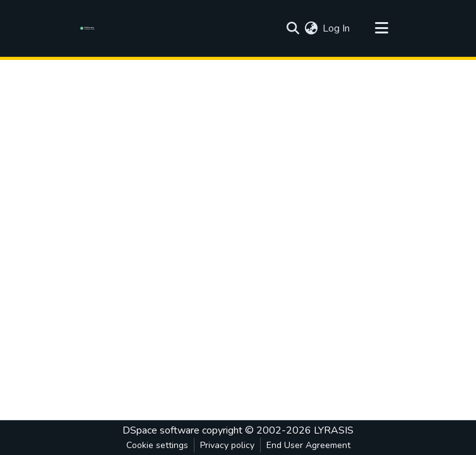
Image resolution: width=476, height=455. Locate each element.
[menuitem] (311, 28)
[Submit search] (293, 28)
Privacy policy (227, 445)
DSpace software (161, 430)
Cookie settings (157, 445)
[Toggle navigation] (381, 28)
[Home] (89, 28)
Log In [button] (337, 28)
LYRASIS (334, 430)
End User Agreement (308, 445)
